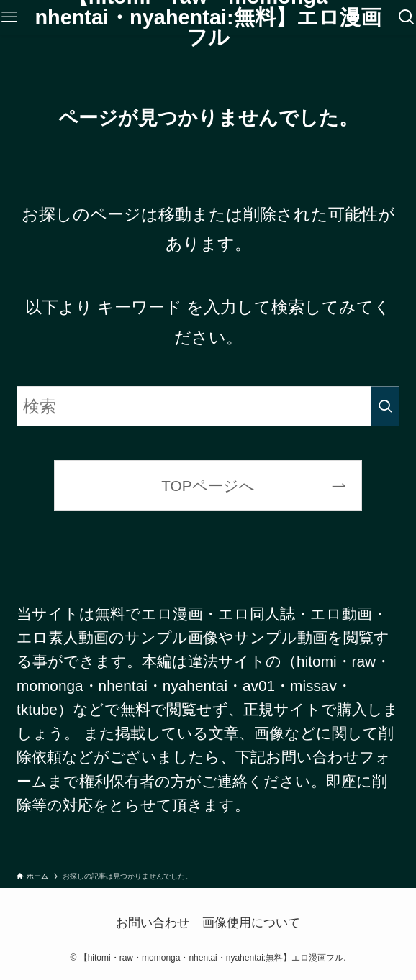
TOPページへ (208, 486)
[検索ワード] (208, 406)
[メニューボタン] (9, 17)
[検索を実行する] (385, 406)
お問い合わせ (153, 922)
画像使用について (251, 922)
